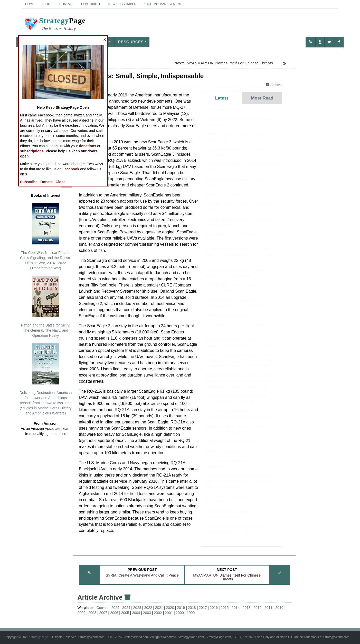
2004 (136, 613)
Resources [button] (132, 42)
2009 (81, 613)
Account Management (163, 4)
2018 (192, 608)
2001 (169, 613)
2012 (257, 608)
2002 (158, 613)
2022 (148, 608)
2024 (126, 608)
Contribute (91, 4)
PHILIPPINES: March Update (230, 446)
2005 (125, 613)
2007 (103, 613)
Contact (67, 4)
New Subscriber (122, 4)
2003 (147, 613)
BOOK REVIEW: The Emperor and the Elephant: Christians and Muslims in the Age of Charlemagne (239, 260)
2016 (214, 608)
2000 (180, 613)
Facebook (71, 169)
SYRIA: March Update (224, 456)
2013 (247, 608)
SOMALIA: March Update (227, 320)
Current (103, 608)
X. (27, 174)
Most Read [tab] (262, 98)
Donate (46, 182)
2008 (92, 613)
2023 (137, 608)
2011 (268, 608)
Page (55, 25)
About (47, 4)
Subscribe (29, 182)
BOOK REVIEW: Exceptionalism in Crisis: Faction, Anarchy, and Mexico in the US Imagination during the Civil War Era (241, 365)
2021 (159, 608)
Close (61, 182)
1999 (191, 613)
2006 (114, 613)
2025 (115, 608)
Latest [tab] (222, 98)
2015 (225, 608)
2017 (203, 608)
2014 (236, 608)
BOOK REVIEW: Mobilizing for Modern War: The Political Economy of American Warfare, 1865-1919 (240, 486)
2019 (181, 608)
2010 (279, 608)
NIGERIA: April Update (225, 199)
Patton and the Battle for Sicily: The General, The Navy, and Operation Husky (46, 307)
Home (30, 4)
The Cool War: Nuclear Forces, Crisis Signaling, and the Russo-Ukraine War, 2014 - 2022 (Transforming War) (46, 237)
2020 (170, 608)
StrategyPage (39, 637)
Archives (274, 85)
